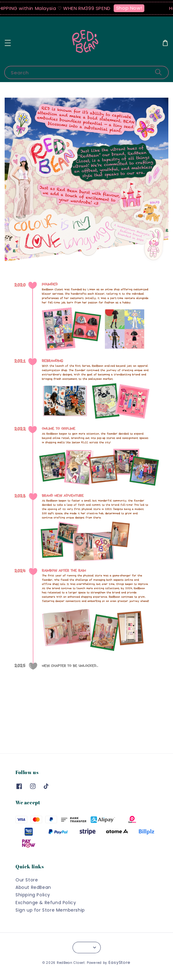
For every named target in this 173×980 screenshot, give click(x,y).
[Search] (158, 72)
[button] (8, 43)
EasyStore (120, 962)
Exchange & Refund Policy (46, 903)
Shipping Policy (33, 895)
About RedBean (33, 887)
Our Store (27, 880)
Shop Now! (131, 8)
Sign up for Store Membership (50, 910)
